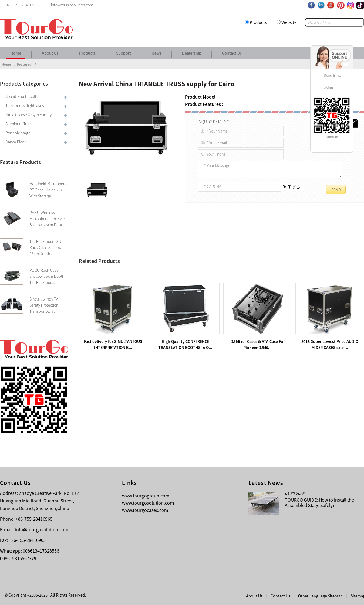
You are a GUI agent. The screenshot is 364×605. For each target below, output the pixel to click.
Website (289, 22)
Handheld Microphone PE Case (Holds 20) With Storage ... (48, 190)
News (157, 53)
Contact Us (232, 53)
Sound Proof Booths (22, 96)
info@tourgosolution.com (42, 529)
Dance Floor (15, 142)
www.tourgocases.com (145, 510)
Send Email (333, 76)
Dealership (192, 53)
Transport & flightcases (25, 106)
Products (258, 22)
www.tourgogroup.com (146, 496)
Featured (24, 64)
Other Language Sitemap (320, 596)
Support (124, 53)
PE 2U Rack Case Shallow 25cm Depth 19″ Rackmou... (47, 276)
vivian (328, 88)
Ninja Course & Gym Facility (29, 115)
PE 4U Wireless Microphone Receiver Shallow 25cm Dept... (47, 219)
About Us (50, 53)
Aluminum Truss (19, 124)
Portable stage (18, 133)
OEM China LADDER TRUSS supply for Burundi (134, 282)
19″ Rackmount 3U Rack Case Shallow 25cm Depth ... (45, 247)
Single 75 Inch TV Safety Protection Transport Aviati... (44, 305)
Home (16, 53)
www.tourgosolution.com (148, 503)
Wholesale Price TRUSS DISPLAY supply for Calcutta (145, 274)
